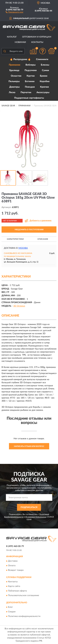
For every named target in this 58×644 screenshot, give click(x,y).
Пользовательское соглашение (24, 596)
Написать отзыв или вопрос (29, 446)
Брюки (44, 76)
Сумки (45, 70)
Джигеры (14, 87)
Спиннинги (42, 59)
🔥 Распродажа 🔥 (20, 59)
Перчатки (26, 92)
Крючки (44, 87)
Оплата (12, 566)
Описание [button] (43, 239)
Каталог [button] (12, 37)
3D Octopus (19, 306)
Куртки (31, 76)
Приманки (15, 65)
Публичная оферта (17, 591)
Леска (12, 92)
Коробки (45, 81)
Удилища (14, 70)
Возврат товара (16, 570)
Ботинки (30, 81)
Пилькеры (14, 81)
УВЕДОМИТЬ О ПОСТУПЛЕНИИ (29, 230)
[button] (14, 12)
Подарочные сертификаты (29, 98)
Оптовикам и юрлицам (37, 37)
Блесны (45, 65)
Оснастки (16, 76)
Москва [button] (23, 248)
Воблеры (31, 65)
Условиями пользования (36, 517)
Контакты (37, 42)
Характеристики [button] (15, 239)
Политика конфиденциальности (24, 616)
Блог (10, 607)
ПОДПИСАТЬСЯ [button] (29, 507)
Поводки (30, 87)
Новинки (20, 42)
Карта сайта (14, 586)
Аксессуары (43, 92)
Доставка (13, 561)
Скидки (12, 612)
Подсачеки (31, 70)
